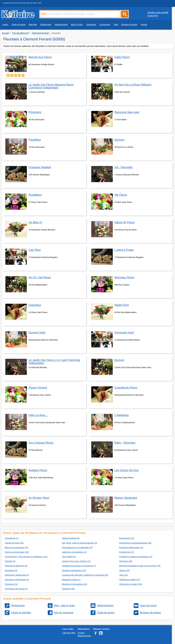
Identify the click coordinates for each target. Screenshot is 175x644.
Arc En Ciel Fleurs (40, 277)
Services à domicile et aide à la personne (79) (140, 566)
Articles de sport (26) (14, 543)
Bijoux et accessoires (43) (16, 547)
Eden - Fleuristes (125, 443)
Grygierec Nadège (40, 167)
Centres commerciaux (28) (17, 552)
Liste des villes (69, 633)
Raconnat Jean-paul (127, 112)
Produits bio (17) (127, 552)
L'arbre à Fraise (124, 250)
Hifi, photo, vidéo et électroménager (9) (80, 543)
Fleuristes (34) (11, 584)
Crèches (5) (10, 561)
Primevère (35, 112)
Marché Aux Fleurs (40, 57)
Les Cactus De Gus (127, 470)
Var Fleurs (121, 195)
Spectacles (91, 24)
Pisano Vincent (38, 388)
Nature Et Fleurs (125, 222)
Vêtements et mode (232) (131, 584)
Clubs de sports (19, 24)
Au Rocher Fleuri (39, 498)
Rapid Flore (122, 305)
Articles (144, 24)
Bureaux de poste (129, 24)
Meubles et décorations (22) (75, 584)
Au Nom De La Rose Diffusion (133, 85)
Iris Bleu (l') (35, 222)
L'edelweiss (122, 415)
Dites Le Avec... (38, 415)
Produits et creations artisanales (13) (136, 557)
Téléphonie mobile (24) (130, 580)
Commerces (105, 24)
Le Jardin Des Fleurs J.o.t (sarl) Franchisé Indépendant (54, 362)
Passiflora (35, 140)
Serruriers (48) (126, 561)
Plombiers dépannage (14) (131, 547)
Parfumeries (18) (127, 538)
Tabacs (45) (124, 570)
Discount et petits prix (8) (16, 566)
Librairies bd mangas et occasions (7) (79, 566)
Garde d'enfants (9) (71, 538)
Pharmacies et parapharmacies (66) (135, 543)
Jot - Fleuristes (124, 167)
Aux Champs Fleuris (41, 443)
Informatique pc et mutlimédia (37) (77, 547)
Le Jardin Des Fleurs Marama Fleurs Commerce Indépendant (51, 86)
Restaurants (46, 24)
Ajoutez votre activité (158, 12)
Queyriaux (35, 305)
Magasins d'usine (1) (71, 580)
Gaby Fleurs (122, 57)
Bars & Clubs (77, 24)
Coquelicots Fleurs (126, 388)
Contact (81, 633)
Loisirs (5, 24)
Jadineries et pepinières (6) (74, 552)
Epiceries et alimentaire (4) (17, 580)
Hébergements (61, 24)
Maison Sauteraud (126, 498)
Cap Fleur (35, 250)
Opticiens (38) (68, 589)
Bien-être (33, 24)
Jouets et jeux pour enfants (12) (76, 561)
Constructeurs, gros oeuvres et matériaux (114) (26, 557)
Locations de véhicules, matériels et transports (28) (85, 575)
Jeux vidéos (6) (69, 557)
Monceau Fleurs (124, 277)
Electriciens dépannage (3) (17, 575)
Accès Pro (153, 16)
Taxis (116, 24)
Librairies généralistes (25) (74, 570)
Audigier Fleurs (38, 470)
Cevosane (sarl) (124, 333)
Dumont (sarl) (37, 333)
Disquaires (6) (11, 570)
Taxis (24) (123, 575)
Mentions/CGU (84, 636)
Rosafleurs (35, 195)
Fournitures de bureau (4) (16, 589)
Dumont (119, 140)
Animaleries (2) (12, 538)
